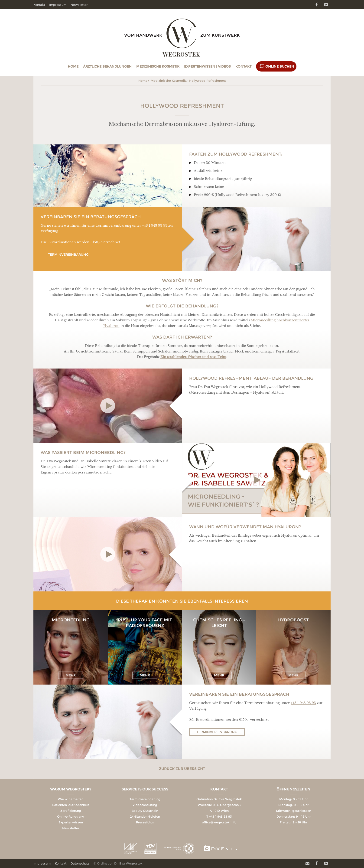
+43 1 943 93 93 (155, 225)
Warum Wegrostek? (71, 789)
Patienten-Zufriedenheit (71, 805)
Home (73, 66)
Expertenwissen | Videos (207, 66)
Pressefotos (145, 822)
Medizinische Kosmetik (158, 66)
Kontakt (243, 66)
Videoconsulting (145, 805)
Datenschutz (80, 863)
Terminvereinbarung (68, 255)
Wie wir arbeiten (71, 799)
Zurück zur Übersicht (182, 769)
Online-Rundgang (71, 816)
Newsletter (79, 5)
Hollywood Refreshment (208, 81)
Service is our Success (145, 789)
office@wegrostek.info (219, 822)
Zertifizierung (71, 811)
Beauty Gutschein (145, 811)
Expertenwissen (71, 822)
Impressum (58, 5)
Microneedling (263, 320)
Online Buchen (280, 66)
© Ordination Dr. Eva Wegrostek (118, 863)
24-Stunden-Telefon (145, 816)
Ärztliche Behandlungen (107, 66)
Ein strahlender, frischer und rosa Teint (193, 357)
